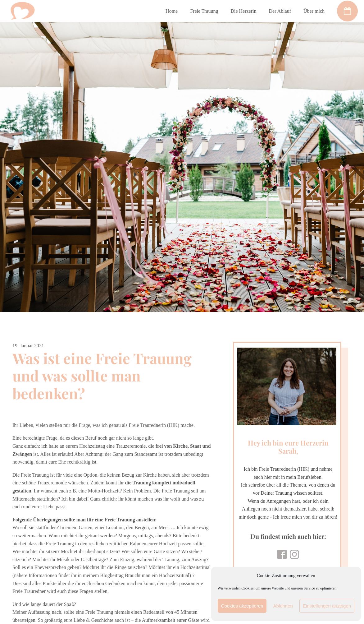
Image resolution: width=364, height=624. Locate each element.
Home (172, 11)
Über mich (314, 11)
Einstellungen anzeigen (327, 606)
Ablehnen (283, 606)
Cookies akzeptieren (242, 606)
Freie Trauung (204, 11)
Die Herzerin (243, 11)
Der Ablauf (280, 11)
